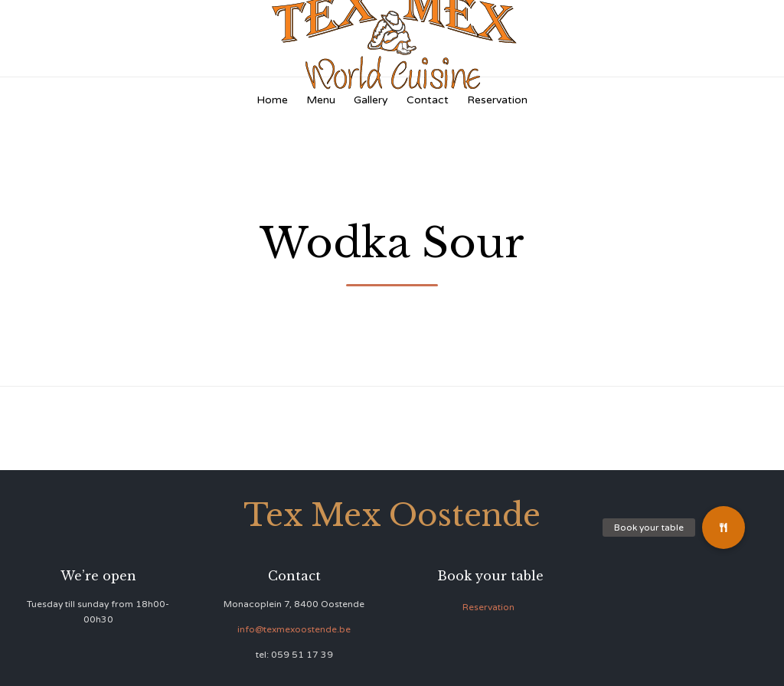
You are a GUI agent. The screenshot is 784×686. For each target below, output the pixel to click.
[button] (724, 528)
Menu (321, 100)
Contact (428, 100)
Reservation (497, 100)
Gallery (371, 100)
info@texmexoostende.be (294, 629)
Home (272, 100)
